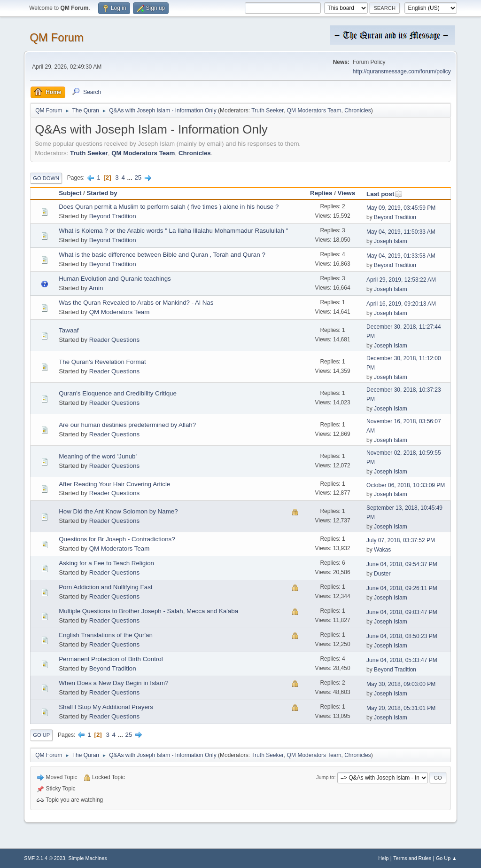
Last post (384, 194)
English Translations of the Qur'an (106, 635)
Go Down (46, 178)
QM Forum (57, 37)
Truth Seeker (268, 110)
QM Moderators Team (314, 110)
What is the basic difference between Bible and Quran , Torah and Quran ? (162, 255)
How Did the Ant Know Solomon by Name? (118, 511)
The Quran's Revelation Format (102, 362)
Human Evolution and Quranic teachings (115, 279)
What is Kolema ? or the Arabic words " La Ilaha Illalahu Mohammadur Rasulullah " (173, 231)
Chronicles (358, 110)
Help (383, 858)
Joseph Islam (391, 241)
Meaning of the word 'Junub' (98, 456)
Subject (70, 193)
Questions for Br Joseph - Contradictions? (117, 539)
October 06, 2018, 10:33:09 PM (406, 485)
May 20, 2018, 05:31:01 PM (401, 708)
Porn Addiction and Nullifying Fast (105, 587)
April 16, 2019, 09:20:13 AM (401, 304)
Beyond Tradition (113, 216)
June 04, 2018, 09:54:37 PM (402, 564)
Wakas (382, 550)
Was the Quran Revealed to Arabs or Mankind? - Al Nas (136, 303)
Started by (102, 193)
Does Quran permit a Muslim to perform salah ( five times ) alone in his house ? (169, 207)
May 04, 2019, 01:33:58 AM (401, 256)
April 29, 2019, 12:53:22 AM (401, 280)
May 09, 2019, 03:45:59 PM (401, 208)
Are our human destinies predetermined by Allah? (127, 425)
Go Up (41, 735)
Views (347, 193)
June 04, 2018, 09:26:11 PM (402, 588)
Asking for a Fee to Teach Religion (106, 563)
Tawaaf (69, 330)
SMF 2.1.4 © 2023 (45, 858)
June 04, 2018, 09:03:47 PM (402, 612)
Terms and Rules (412, 858)
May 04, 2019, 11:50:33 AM (401, 232)
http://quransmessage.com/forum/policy (402, 71)
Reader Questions (114, 340)
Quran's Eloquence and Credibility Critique (118, 393)
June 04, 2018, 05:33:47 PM (402, 660)
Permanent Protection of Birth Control (111, 659)
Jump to (325, 777)
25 (138, 178)
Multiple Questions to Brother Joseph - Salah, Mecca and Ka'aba (148, 611)
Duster (382, 574)
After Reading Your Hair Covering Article (114, 484)
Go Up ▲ (446, 858)
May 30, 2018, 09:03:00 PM (401, 684)
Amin (96, 288)
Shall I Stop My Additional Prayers (106, 707)
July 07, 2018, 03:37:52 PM (401, 540)
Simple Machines (88, 858)
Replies (321, 193)
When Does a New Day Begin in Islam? (113, 683)
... (131, 178)
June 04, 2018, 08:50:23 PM (402, 636)
